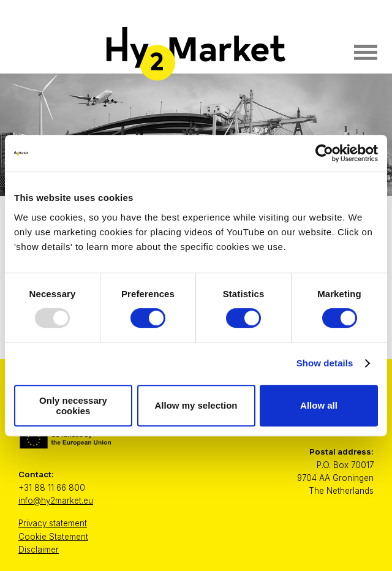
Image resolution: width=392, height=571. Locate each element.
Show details (325, 363)
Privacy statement (53, 523)
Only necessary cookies (73, 406)
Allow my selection (196, 405)
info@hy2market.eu (56, 501)
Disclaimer (39, 550)
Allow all (319, 405)
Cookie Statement (53, 537)
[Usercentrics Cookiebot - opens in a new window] (324, 153)
